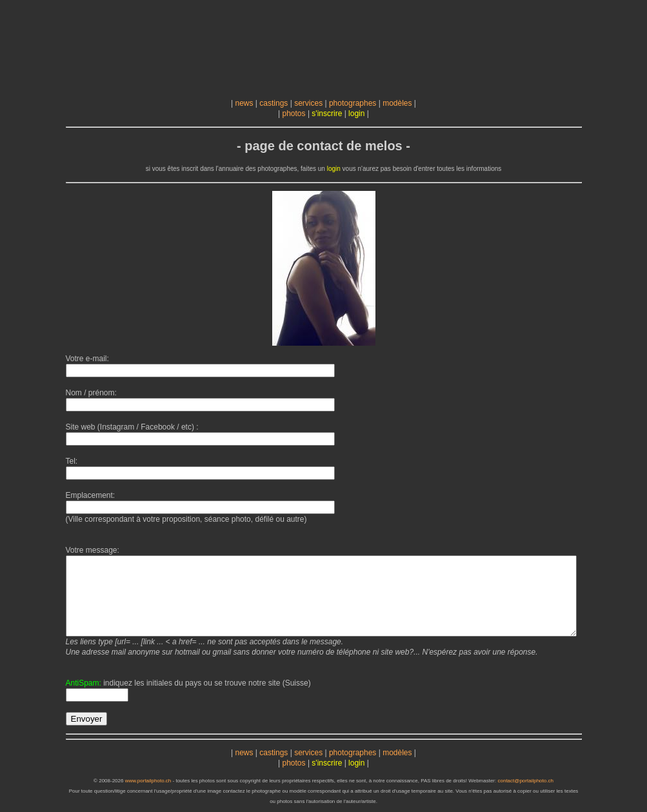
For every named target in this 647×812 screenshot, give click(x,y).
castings (274, 103)
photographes (353, 103)
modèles (397, 103)
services (308, 103)
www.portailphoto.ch (148, 781)
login (356, 114)
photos (294, 114)
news (244, 103)
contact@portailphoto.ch (525, 781)
